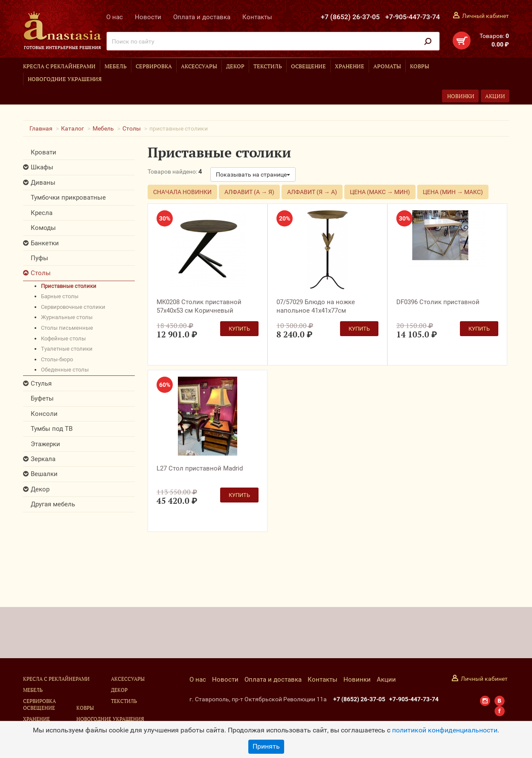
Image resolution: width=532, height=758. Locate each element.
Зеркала (43, 459)
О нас (115, 17)
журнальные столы (67, 317)
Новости (148, 17)
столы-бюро (57, 359)
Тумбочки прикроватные (68, 197)
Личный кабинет (485, 16)
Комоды (43, 228)
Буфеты (42, 398)
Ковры (420, 66)
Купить (239, 329)
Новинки (461, 96)
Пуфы (39, 258)
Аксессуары (199, 66)
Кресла (42, 213)
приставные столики (69, 286)
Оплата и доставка (202, 17)
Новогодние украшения (65, 79)
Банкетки (45, 243)
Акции (495, 96)
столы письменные (67, 328)
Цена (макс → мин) (380, 192)
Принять (266, 746)
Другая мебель (53, 504)
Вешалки (44, 474)
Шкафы (42, 167)
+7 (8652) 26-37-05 (350, 17)
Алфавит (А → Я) (249, 192)
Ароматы (387, 66)
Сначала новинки (182, 192)
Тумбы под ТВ (52, 429)
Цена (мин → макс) (453, 192)
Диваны (43, 183)
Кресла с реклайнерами (59, 66)
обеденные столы (65, 370)
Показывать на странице (253, 174)
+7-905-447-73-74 (413, 17)
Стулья (41, 383)
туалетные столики (67, 349)
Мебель (116, 66)
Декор (235, 66)
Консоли (44, 414)
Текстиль (268, 66)
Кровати (44, 152)
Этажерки (45, 444)
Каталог (73, 128)
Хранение (350, 66)
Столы (132, 128)
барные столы (60, 296)
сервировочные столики (73, 307)
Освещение (308, 66)
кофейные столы (63, 338)
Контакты (257, 17)
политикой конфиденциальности (445, 730)
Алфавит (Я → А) (312, 192)
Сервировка (154, 66)
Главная (41, 128)
